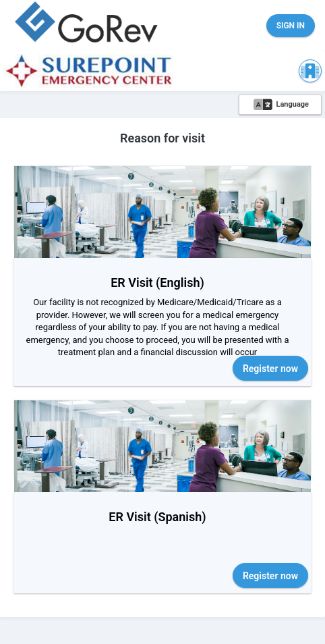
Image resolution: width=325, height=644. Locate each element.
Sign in (291, 26)
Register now (270, 369)
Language (281, 105)
